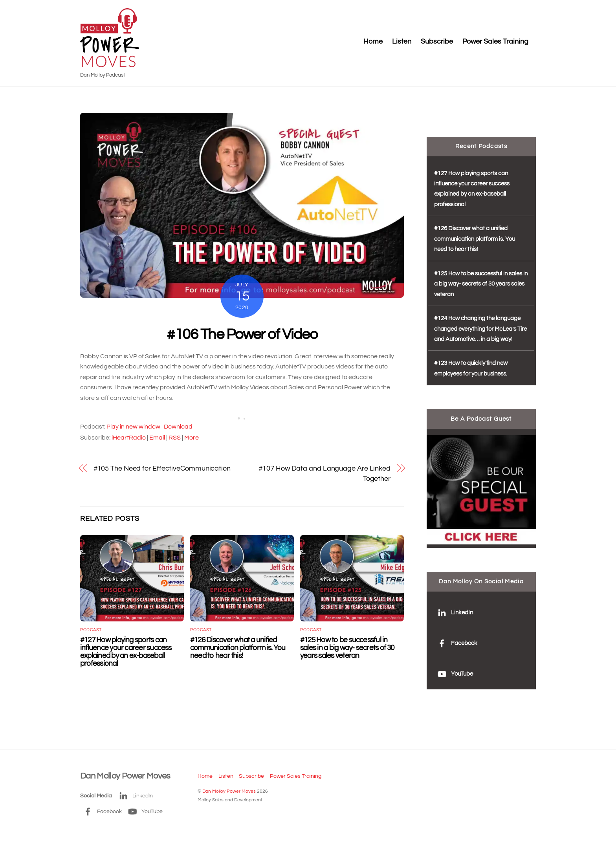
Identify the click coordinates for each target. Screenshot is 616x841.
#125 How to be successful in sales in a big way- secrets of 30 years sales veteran (347, 648)
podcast (91, 630)
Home (373, 42)
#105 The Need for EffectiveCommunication (162, 468)
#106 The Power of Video (242, 334)
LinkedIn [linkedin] (454, 613)
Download (178, 427)
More (192, 438)
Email (157, 438)
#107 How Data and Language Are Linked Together (324, 474)
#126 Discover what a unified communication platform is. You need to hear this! (238, 648)
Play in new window (133, 427)
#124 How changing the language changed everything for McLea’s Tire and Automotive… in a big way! (480, 329)
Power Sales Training (495, 42)
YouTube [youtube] (454, 674)
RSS (175, 438)
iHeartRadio (129, 438)
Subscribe (437, 42)
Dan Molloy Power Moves (229, 791)
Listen (402, 42)
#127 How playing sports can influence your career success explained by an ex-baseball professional (126, 652)
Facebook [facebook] (456, 643)
